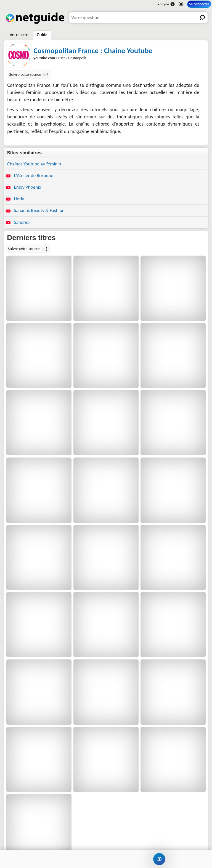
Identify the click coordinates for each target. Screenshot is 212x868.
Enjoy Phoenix (23, 187)
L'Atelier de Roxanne (30, 176)
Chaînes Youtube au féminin (34, 164)
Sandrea (18, 222)
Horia (15, 199)
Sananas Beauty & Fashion (35, 210)
